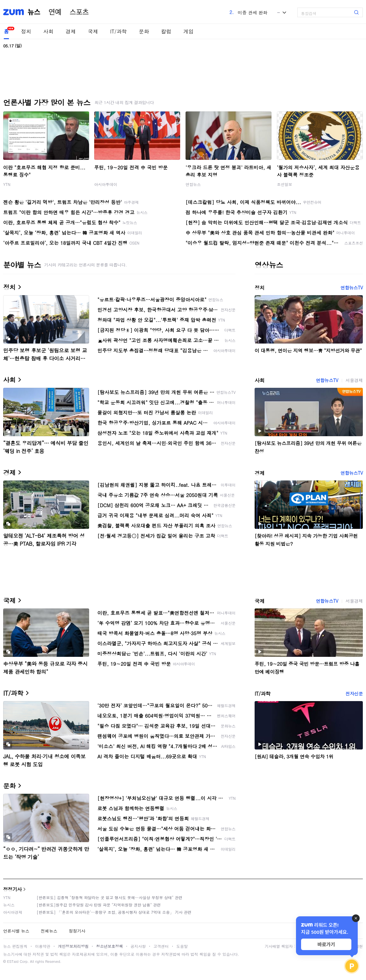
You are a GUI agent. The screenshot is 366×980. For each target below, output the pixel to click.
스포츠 (79, 12)
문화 (144, 31)
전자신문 (354, 693)
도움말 (182, 946)
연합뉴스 (193, 184)
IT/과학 (118, 31)
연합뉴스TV (352, 288)
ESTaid (13, 961)
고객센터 (161, 946)
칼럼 (166, 31)
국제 (93, 31)
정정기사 (12, 889)
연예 (55, 12)
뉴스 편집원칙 (15, 946)
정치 (26, 31)
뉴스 (34, 12)
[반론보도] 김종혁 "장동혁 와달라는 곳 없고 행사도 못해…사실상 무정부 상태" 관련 (109, 897)
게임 (188, 31)
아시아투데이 (106, 184)
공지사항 (138, 946)
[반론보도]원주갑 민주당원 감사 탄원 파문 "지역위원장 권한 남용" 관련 (99, 905)
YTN (7, 184)
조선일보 (285, 184)
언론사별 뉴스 (16, 931)
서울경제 (354, 380)
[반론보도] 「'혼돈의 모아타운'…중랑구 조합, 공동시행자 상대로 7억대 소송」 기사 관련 (114, 912)
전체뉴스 (49, 931)
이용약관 (43, 946)
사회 (48, 31)
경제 (71, 31)
